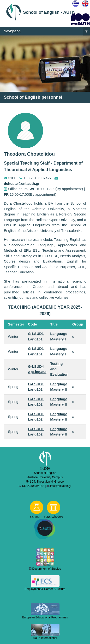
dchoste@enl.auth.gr (22, 184)
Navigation (47, 31)
